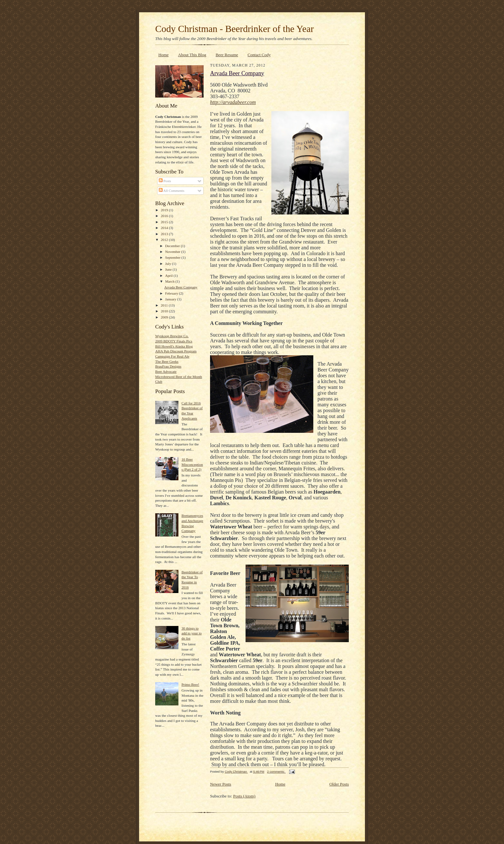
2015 (165, 222)
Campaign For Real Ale (172, 356)
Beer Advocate (166, 371)
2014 (165, 228)
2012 (165, 240)
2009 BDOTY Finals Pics (174, 341)
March (170, 281)
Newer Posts (221, 784)
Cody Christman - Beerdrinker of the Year (234, 29)
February (172, 293)
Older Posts (339, 784)
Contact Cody (259, 55)
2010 (165, 311)
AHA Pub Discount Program (176, 351)
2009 (165, 317)
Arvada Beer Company (181, 287)
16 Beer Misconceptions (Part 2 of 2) (192, 464)
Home (164, 55)
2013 (165, 234)
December (173, 246)
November (173, 252)
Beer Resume (227, 55)
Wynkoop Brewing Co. (172, 336)
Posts (165, 181)
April (169, 276)
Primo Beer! (190, 684)
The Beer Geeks (167, 361)
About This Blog (192, 55)
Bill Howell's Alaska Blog (174, 346)
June (169, 269)
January (171, 299)
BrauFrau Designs (168, 366)
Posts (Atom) (244, 796)
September (173, 257)
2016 (165, 216)
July (169, 264)
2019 (165, 210)
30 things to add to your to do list (191, 633)
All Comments (172, 191)
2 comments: (277, 771)
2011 (165, 305)
